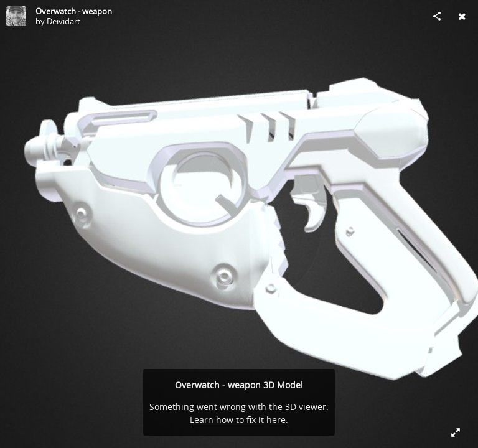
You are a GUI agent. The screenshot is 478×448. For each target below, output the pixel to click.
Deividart (63, 21)
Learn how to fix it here (238, 420)
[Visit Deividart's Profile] (16, 16)
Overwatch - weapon (74, 11)
